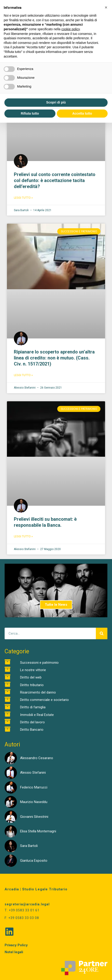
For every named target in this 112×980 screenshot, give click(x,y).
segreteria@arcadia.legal (27, 904)
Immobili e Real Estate (37, 715)
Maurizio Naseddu (34, 802)
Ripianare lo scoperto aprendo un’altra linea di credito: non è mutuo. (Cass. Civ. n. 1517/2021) (54, 358)
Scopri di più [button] (56, 102)
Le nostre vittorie (33, 670)
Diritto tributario (32, 685)
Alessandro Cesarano (37, 758)
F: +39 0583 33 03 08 (22, 918)
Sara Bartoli (29, 846)
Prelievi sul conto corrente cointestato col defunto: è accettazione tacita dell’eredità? (55, 180)
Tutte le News (56, 605)
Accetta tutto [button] (82, 113)
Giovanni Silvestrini (34, 817)
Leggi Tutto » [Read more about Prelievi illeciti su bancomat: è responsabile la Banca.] (23, 536)
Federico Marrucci (34, 787)
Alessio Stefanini (33, 773)
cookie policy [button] (71, 29)
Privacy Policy (16, 945)
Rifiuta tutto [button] (30, 113)
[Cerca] (102, 633)
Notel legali (14, 952)
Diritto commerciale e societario (44, 700)
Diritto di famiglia (33, 707)
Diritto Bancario (32, 730)
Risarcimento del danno (38, 692)
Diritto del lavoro (32, 722)
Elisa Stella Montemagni (38, 831)
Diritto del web (31, 677)
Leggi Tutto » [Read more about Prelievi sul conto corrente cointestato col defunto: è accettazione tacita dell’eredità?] (23, 198)
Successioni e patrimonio (39, 663)
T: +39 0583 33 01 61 (22, 910)
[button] (106, 7)
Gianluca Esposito (34, 861)
